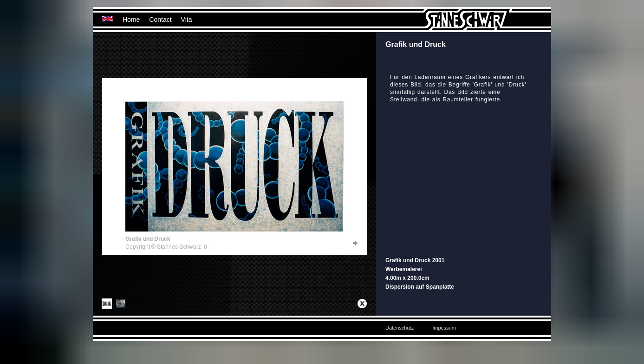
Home (131, 20)
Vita (187, 20)
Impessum (444, 328)
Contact (160, 20)
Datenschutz (400, 328)
